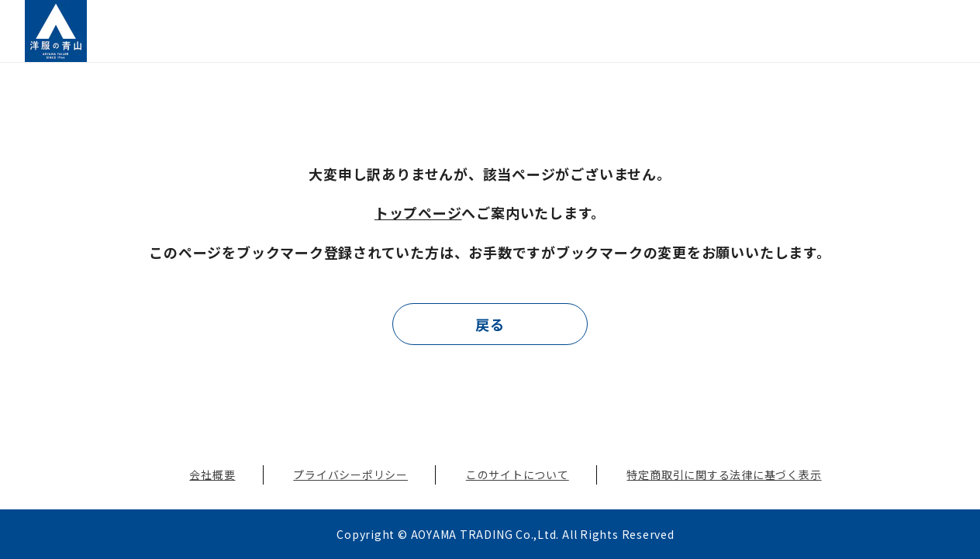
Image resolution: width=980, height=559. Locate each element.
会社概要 (212, 474)
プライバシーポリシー (350, 474)
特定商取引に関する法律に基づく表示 (724, 474)
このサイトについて (518, 474)
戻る (490, 324)
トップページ (418, 212)
